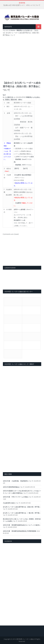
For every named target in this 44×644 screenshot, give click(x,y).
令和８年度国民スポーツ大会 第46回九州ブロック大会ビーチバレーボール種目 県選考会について (22, 492)
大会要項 (18, 203)
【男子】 (17, 168)
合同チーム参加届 (20, 209)
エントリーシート (20, 215)
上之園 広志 (9, 97)
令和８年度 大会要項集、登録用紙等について (18, 481)
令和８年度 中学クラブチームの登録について (18, 497)
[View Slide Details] (22, 253)
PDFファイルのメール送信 (25, 157)
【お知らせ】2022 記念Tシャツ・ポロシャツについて (21, 5)
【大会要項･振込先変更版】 (23, 175)
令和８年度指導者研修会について (14, 487)
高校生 (7, 100)
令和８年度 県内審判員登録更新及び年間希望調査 (19, 531)
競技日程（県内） (17, 100)
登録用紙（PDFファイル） (24, 165)
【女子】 (25, 168)
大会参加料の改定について (12, 503)
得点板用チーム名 (20, 220)
